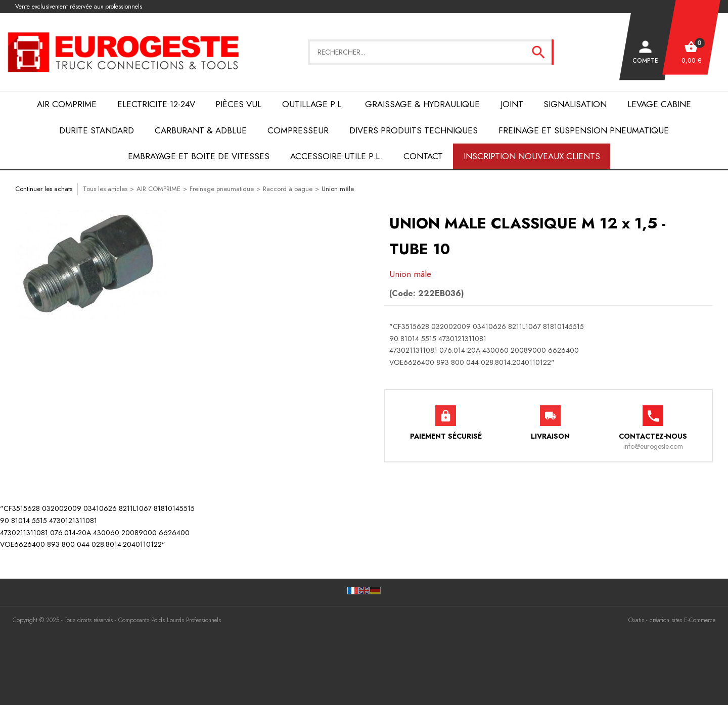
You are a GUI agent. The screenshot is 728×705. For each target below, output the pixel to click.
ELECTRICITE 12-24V (156, 104)
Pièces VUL (238, 104)
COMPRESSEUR (298, 130)
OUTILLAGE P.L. (313, 104)
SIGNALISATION (575, 104)
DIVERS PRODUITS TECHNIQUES (414, 130)
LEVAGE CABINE (659, 104)
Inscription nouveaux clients (532, 156)
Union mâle (338, 189)
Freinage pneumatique (222, 189)
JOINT (512, 104)
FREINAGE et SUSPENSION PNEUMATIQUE (584, 130)
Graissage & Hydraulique (422, 104)
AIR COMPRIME (67, 104)
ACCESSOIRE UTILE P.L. (336, 156)
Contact (423, 156)
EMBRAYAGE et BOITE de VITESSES (199, 156)
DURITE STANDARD (97, 130)
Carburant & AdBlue (201, 130)
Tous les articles (105, 189)
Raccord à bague (288, 189)
